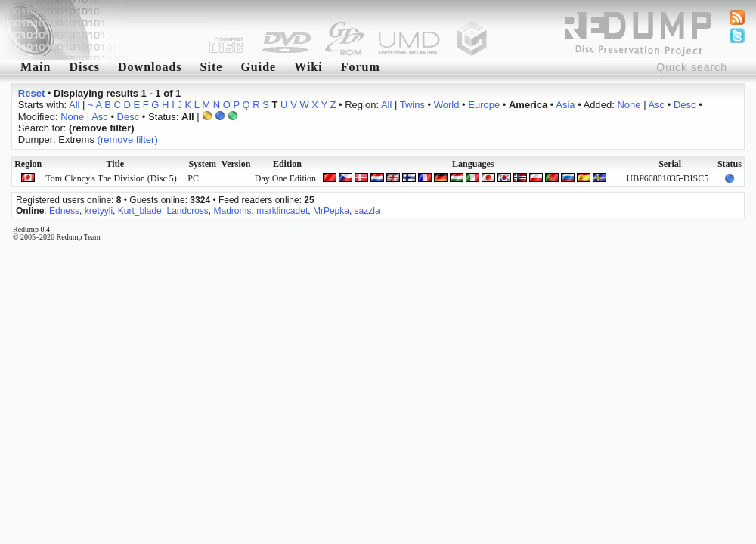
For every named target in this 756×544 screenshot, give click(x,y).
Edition (287, 164)
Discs (84, 67)
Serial (670, 164)
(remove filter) (128, 139)
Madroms (233, 211)
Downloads (150, 67)
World (447, 105)
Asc (656, 105)
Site (212, 67)
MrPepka (331, 211)
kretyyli (99, 211)
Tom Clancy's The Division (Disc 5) (111, 178)
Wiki (308, 67)
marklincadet (282, 211)
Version (236, 164)
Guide (258, 67)
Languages (473, 164)
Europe (484, 105)
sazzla (367, 211)
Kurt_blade (140, 211)
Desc (685, 105)
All (74, 105)
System (202, 164)
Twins (412, 105)
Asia (565, 105)
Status (730, 164)
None (629, 105)
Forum (361, 67)
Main (36, 67)
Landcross (187, 211)
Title (115, 164)
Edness (64, 211)
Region (28, 164)
